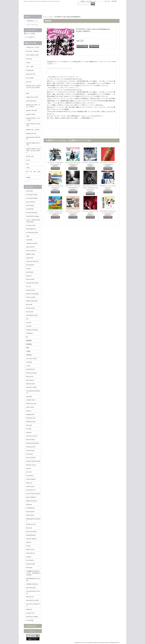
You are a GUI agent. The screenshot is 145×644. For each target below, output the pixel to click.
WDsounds (29, 568)
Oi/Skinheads (30, 70)
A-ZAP (28, 366)
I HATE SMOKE (31, 479)
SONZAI (29, 542)
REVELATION (30, 308)
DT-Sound (29, 425)
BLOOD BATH (30, 369)
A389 (28, 236)
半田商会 (29, 355)
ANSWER (29, 362)
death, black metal (31, 101)
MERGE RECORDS (32, 301)
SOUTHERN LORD (32, 315)
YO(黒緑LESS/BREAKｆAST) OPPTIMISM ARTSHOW (33, 573)
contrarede (29, 396)
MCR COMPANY (31, 497)
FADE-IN (29, 433)
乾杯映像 (29, 344)
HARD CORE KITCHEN (33, 461)
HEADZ (28, 469)
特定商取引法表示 (31, 626)
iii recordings (30, 620)
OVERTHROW (30, 508)
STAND (28, 546)
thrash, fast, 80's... (31, 74)
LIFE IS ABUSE (31, 297)
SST (27, 319)
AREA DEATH (30, 247)
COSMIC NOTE (31, 400)
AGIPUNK (29, 240)
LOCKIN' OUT (30, 613)
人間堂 (28, 351)
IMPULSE (29, 483)
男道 (28, 348)
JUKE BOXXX (30, 487)
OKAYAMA (30, 191)
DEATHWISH (30, 265)
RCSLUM (29, 528)
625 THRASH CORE (32, 233)
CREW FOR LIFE (31, 404)
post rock (29, 82)
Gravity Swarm (30, 451)
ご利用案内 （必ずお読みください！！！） (90, 1)
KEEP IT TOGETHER (32, 294)
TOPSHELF (30, 333)
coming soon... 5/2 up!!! (33, 47)
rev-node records (31, 225)
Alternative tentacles (32, 243)
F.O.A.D (28, 287)
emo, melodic (30, 78)
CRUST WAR (30, 407)
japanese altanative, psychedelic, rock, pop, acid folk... (33, 151)
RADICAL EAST (31, 524)
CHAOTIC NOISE (31, 387)
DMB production (31, 422)
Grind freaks (30, 454)
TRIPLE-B (29, 609)
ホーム (45, 17)
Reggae (28, 177)
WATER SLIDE (31, 564)
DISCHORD (30, 272)
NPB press (29, 505)
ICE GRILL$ (30, 476)
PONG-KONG (30, 515)
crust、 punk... (30, 66)
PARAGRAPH (30, 512)
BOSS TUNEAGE (31, 251)
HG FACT (29, 472)
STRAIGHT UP (31, 553)
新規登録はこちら (32, 21)
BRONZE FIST (30, 384)
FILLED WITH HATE (32, 283)
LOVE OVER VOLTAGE (33, 494)
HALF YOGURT (31, 458)
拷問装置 (29, 341)
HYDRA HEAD (31, 290)
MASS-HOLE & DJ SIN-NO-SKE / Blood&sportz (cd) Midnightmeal (90, 188)
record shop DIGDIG (32, 198)
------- (28, 181)
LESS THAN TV (31, 490)
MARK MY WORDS (32, 617)
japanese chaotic (31, 114)
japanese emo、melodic (33, 130)
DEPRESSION (30, 415)
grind (28, 93)
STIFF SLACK (30, 550)
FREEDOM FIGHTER (32, 443)
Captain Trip (30, 258)
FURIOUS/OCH (31, 447)
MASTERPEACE (31, 229)
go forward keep (31, 202)
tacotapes (29, 557)
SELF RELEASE (31, 588)
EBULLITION (30, 279)
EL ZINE (29, 429)
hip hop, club (30, 156)
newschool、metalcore (33, 51)
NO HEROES (30, 209)
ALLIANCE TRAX (32, 359)
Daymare (29, 411)
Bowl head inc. (30, 380)
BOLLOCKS (30, 377)
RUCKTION (30, 312)
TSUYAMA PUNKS (32, 195)
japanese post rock (31, 133)
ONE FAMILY (30, 205)
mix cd (28, 160)
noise (28, 164)
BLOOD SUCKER (31, 373)
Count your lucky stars (32, 261)
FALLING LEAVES (32, 436)
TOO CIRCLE (30, 560)
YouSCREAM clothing (32, 216)
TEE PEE (29, 326)
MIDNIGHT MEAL (32, 501)
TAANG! (29, 323)
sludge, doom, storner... (33, 97)
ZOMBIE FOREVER (32, 584)
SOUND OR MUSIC (32, 213)
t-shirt (28, 168)
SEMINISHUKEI (31, 535)
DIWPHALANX (31, 418)
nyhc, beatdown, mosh (32, 55)
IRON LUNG (30, 597)
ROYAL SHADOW (32, 532)
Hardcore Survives (31, 465)
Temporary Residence (32, 330)
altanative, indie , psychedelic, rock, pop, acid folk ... (33, 88)
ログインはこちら (32, 24)
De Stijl (28, 269)
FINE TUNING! (31, 440)
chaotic (28, 63)
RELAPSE (29, 305)
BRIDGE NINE (30, 254)
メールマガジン (30, 631)
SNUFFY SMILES (31, 539)
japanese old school (32, 110)
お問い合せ (107, 1)
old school (29, 59)
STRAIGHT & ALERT (33, 600)
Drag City (29, 276)
